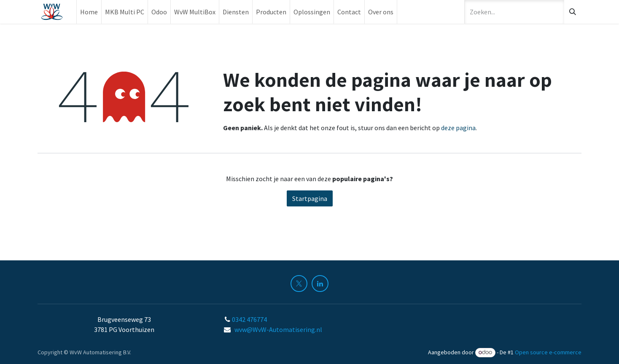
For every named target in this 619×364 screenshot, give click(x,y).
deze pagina (458, 128)
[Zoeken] (573, 12)
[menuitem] (89, 12)
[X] (299, 284)
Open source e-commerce (548, 352)
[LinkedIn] (320, 284)
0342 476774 (250, 319)
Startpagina (310, 198)
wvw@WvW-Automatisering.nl (278, 329)
